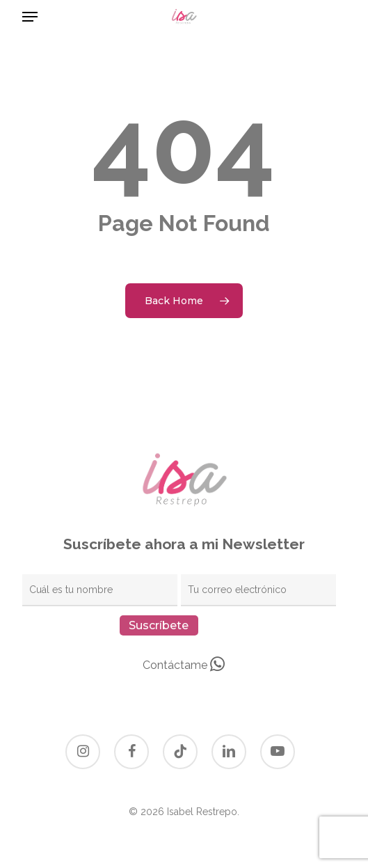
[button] (30, 17)
